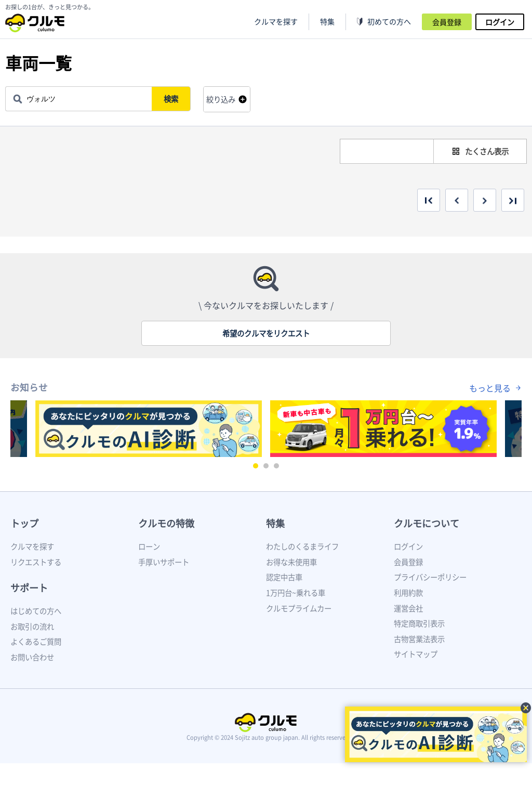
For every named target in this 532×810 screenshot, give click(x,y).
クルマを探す (276, 22)
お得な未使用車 (291, 562)
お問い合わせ (32, 657)
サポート (29, 588)
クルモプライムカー (299, 608)
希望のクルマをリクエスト (266, 333)
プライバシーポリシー (430, 577)
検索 (172, 99)
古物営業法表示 (419, 639)
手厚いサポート (164, 562)
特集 (275, 523)
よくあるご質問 (36, 642)
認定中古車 (284, 577)
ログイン (500, 22)
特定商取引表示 (419, 623)
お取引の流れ (32, 626)
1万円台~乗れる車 (296, 593)
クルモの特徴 (166, 523)
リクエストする (36, 562)
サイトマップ (416, 654)
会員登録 (447, 22)
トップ (24, 523)
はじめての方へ (36, 611)
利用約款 (408, 593)
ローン (149, 546)
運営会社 (408, 608)
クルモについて (427, 523)
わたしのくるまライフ (302, 546)
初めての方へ (389, 22)
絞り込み (221, 99)
